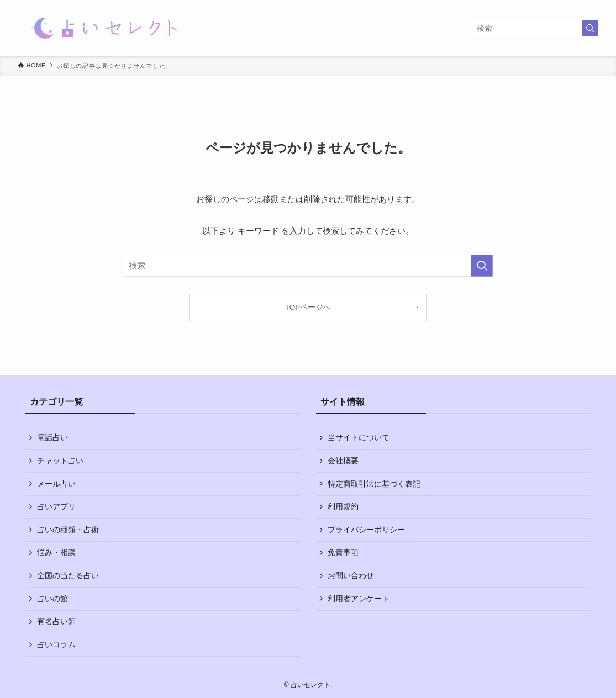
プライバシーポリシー (366, 530)
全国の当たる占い (68, 575)
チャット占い (60, 461)
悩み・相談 (56, 552)
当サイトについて (359, 437)
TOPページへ (308, 307)
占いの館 (52, 599)
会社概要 (343, 461)
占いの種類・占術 (68, 530)
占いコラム (56, 644)
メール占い (56, 484)
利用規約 (343, 506)
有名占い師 (56, 621)
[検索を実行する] (590, 28)
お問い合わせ (351, 575)
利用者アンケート (359, 599)
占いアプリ (56, 506)
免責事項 (343, 552)
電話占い (52, 437)
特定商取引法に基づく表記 (374, 484)
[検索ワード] (535, 28)
